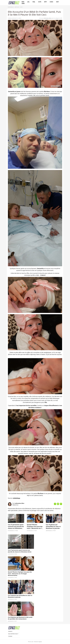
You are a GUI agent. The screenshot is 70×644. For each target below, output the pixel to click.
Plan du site (31, 642)
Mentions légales (38, 642)
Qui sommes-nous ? (13, 634)
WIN (23, 2)
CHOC (51, 2)
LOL (28, 2)
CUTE (40, 2)
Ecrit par (45, 18)
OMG (23, 3)
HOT (57, 2)
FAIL (34, 2)
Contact (10, 636)
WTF (45, 2)
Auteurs (10, 631)
